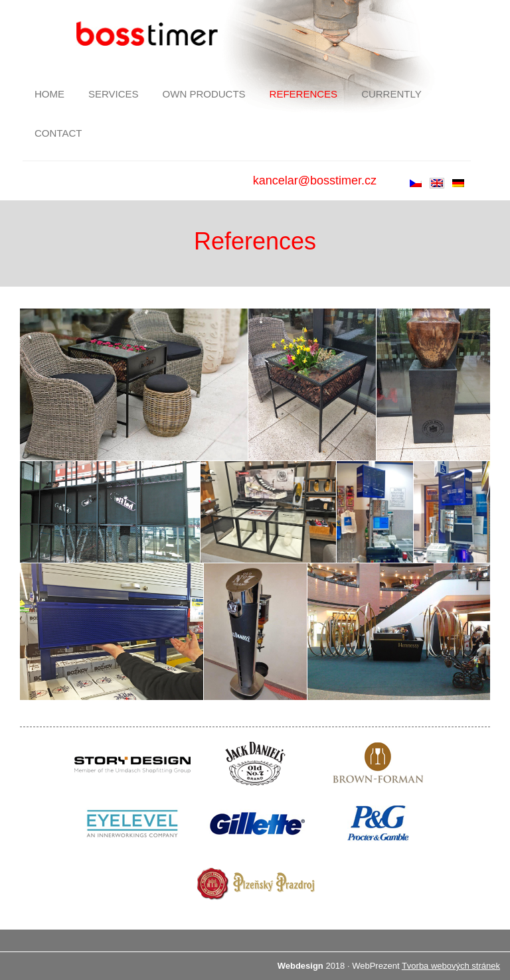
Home (49, 94)
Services (114, 94)
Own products (204, 94)
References (304, 94)
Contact (58, 133)
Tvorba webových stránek (451, 966)
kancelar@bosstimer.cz (315, 180)
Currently (391, 94)
